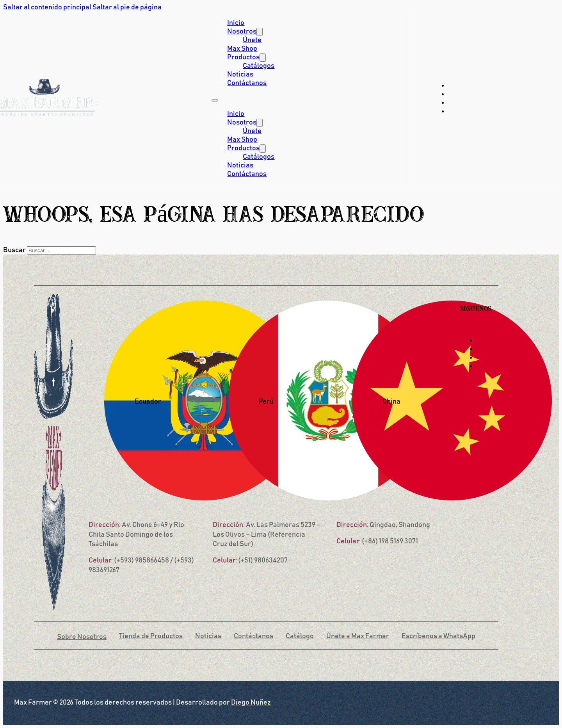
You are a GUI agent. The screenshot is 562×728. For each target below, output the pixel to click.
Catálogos (259, 66)
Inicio (236, 23)
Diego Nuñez (251, 703)
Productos (243, 57)
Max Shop (242, 49)
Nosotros (242, 32)
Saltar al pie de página (127, 7)
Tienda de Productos (151, 636)
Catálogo (300, 636)
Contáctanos (247, 83)
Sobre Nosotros (82, 637)
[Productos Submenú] (263, 58)
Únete (252, 40)
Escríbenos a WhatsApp (438, 636)
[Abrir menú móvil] (215, 100)
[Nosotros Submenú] (260, 32)
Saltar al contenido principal (47, 7)
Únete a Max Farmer (358, 636)
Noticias (240, 75)
